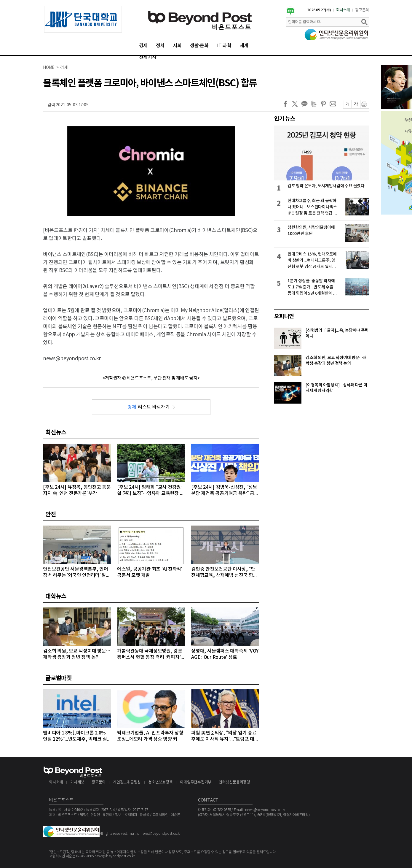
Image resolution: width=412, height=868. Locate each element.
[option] (83, 19)
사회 (178, 46)
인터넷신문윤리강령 (234, 782)
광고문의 (362, 10)
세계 (244, 46)
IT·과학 (224, 46)
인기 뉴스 (285, 119)
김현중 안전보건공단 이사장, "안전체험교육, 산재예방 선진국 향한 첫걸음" (224, 573)
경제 (143, 46)
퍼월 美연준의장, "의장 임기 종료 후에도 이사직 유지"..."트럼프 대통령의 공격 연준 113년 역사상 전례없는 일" (225, 736)
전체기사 (148, 57)
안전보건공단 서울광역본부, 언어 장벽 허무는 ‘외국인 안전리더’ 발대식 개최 (77, 573)
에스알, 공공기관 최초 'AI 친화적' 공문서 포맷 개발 (150, 572)
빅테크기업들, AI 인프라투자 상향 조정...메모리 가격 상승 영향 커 (150, 736)
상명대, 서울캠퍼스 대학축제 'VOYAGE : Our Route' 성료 (225, 654)
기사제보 (77, 782)
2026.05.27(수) (319, 10)
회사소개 (343, 10)
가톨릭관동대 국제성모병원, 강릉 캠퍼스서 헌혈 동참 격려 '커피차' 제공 (150, 654)
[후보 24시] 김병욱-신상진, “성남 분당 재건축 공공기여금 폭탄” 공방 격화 (225, 491)
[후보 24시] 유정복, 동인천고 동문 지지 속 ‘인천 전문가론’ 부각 (77, 490)
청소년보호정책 (160, 782)
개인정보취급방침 (127, 782)
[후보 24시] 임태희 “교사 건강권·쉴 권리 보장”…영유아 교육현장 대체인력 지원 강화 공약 (151, 491)
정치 (160, 46)
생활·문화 (199, 46)
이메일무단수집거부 (196, 782)
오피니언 (284, 316)
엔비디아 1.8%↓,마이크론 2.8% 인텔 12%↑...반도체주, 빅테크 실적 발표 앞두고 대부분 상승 (75, 736)
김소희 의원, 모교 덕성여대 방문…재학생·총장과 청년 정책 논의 (76, 654)
